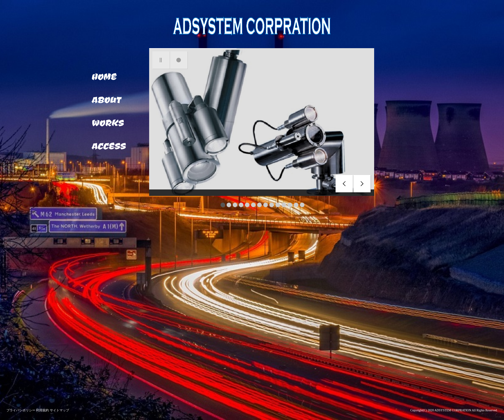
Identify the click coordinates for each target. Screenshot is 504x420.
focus (179, 60)
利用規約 (43, 410)
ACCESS (108, 146)
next (362, 184)
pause (161, 60)
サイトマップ (59, 410)
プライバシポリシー (21, 410)
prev (344, 184)
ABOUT (106, 100)
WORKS (107, 123)
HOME (104, 76)
